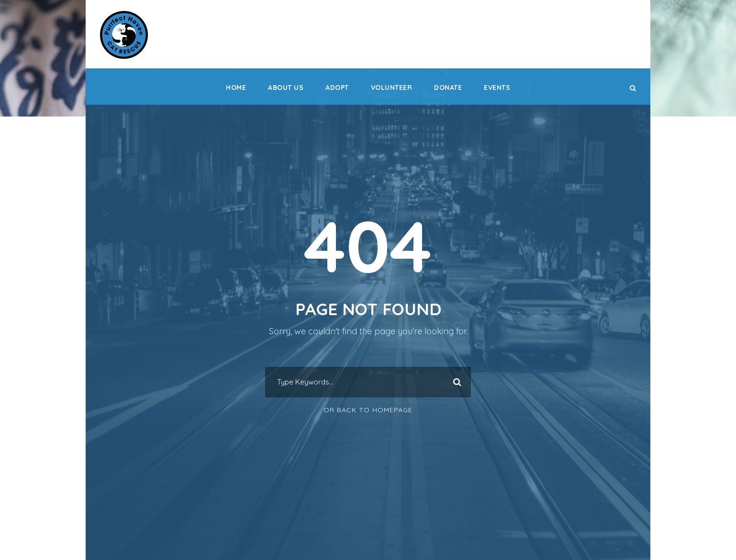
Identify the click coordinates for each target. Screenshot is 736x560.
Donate (448, 88)
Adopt (337, 88)
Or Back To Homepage (368, 410)
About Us (286, 88)
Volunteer (392, 88)
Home (236, 88)
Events (497, 88)
